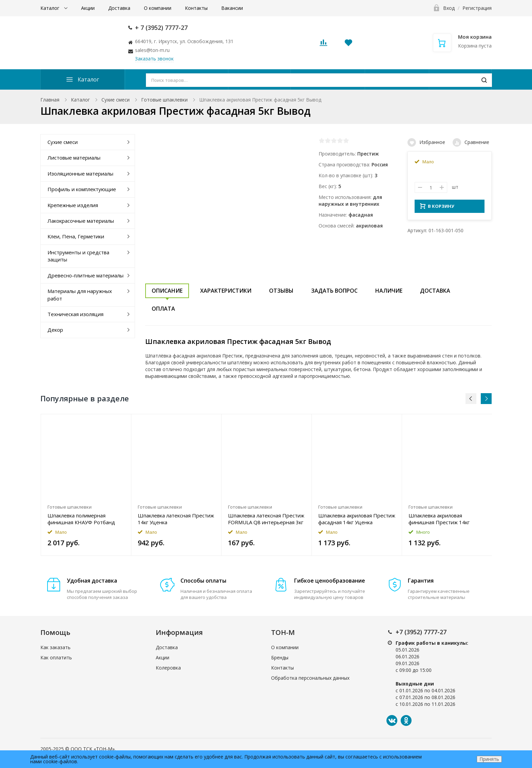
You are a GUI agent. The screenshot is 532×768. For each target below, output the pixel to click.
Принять (489, 759)
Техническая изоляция (75, 314)
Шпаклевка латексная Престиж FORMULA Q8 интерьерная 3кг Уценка (266, 519)
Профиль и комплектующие (82, 189)
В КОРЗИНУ (437, 208)
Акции (88, 8)
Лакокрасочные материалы (81, 221)
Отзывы (281, 291)
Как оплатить (56, 657)
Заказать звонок (154, 59)
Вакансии (232, 8)
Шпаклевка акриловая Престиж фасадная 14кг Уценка (357, 519)
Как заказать (55, 647)
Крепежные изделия (73, 205)
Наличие (389, 291)
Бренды (280, 657)
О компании (158, 8)
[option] (86, 485)
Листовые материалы (74, 158)
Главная (50, 100)
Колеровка (168, 668)
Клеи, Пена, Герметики (76, 236)
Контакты (196, 8)
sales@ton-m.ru (152, 50)
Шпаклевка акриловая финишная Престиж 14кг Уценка (439, 519)
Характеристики (226, 291)
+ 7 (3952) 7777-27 (161, 28)
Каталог (51, 8)
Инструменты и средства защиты (78, 256)
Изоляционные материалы (80, 173)
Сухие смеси (116, 100)
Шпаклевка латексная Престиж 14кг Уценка (176, 519)
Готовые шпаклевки (164, 100)
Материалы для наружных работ (80, 295)
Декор (55, 330)
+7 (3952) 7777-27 (421, 632)
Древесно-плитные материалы (85, 275)
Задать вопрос (334, 291)
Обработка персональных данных (310, 678)
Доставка (119, 8)
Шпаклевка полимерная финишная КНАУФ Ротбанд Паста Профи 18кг (81, 519)
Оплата (163, 309)
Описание (167, 291)
